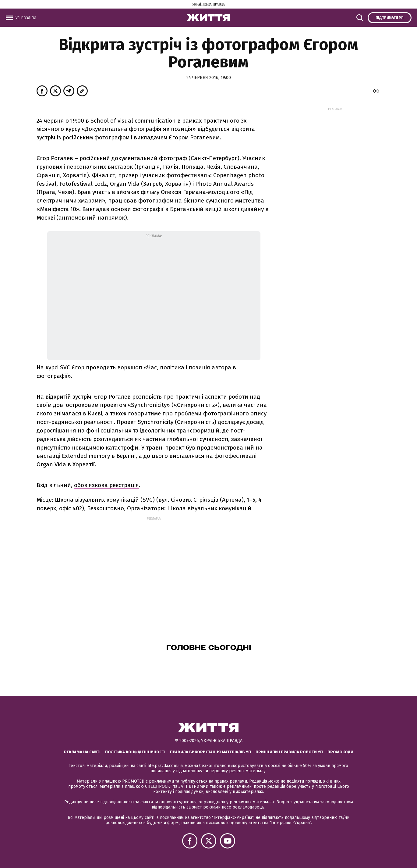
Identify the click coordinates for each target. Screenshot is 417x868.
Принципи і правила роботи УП (289, 752)
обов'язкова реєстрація (106, 485)
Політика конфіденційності (135, 752)
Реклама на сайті (82, 752)
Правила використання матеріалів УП (210, 752)
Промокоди (340, 752)
